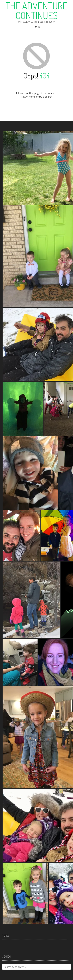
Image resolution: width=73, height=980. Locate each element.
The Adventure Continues (36, 10)
